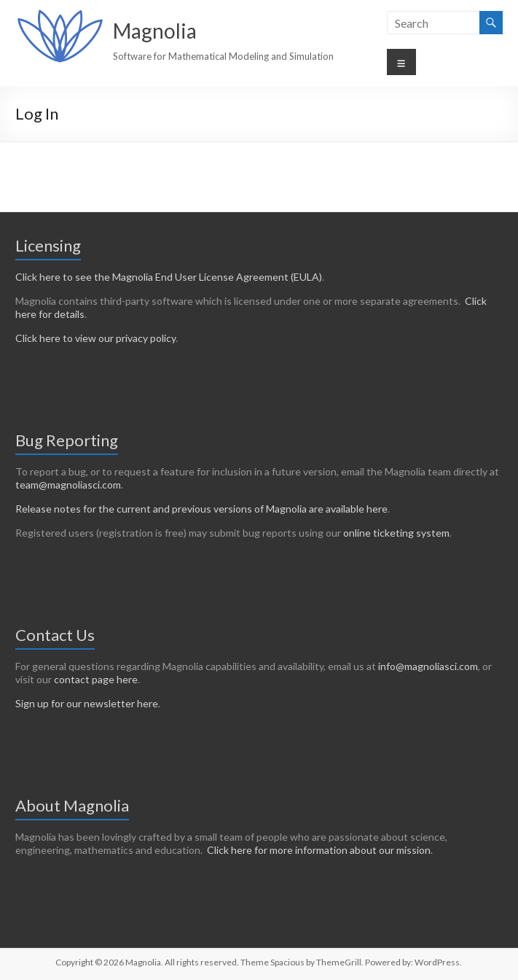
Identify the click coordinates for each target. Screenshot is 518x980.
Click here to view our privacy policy (95, 338)
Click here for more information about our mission (319, 850)
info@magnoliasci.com (428, 666)
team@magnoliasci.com (68, 485)
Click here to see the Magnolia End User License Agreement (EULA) (169, 277)
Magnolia (155, 31)
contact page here (96, 679)
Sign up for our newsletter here (87, 703)
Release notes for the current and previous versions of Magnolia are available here (201, 509)
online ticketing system (396, 533)
